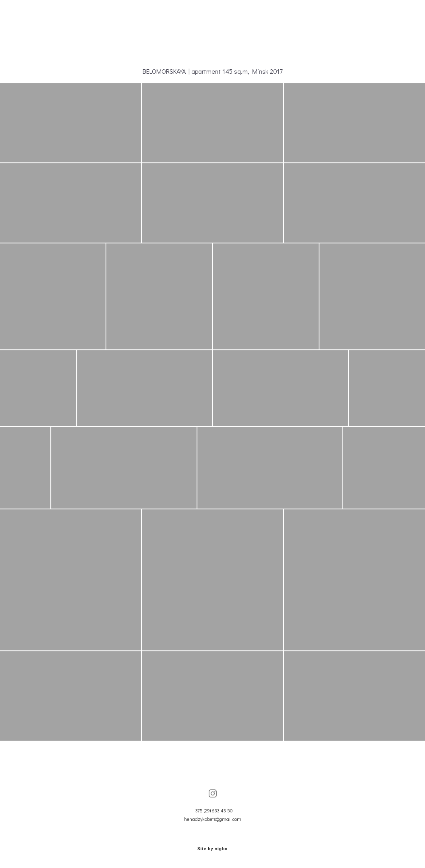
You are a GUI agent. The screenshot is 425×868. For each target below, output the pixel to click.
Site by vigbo (212, 849)
